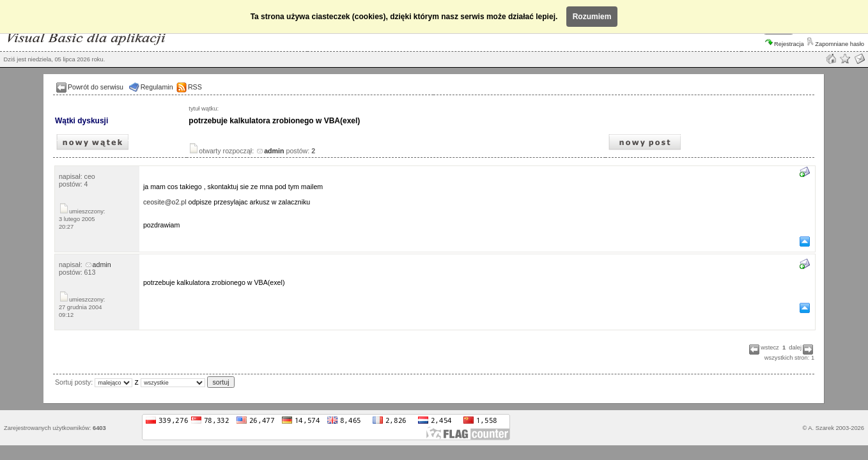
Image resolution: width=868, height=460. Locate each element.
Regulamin (157, 87)
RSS (195, 87)
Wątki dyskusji (81, 121)
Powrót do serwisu (96, 87)
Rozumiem (592, 17)
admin (98, 264)
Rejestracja (785, 44)
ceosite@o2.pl (165, 202)
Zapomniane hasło (835, 44)
